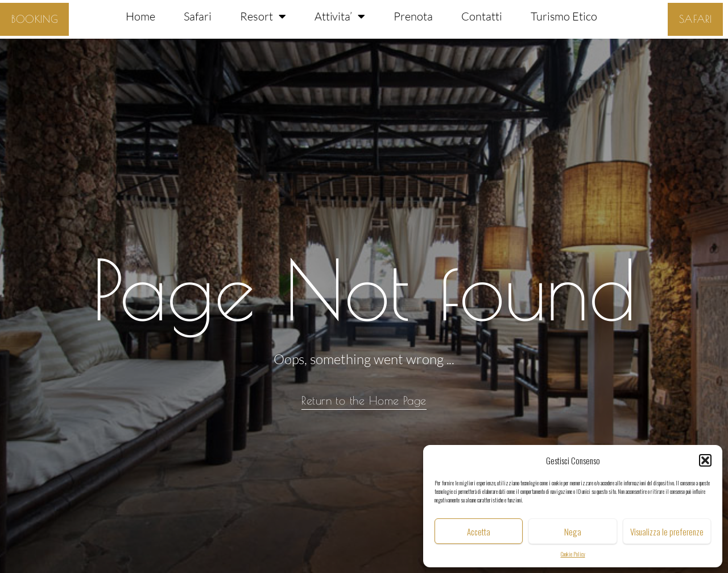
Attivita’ (340, 17)
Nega (573, 531)
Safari (198, 16)
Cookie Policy (573, 554)
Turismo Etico (564, 16)
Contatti (482, 16)
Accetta (479, 531)
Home (140, 16)
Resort (263, 17)
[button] (705, 460)
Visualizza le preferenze (667, 531)
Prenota (413, 16)
